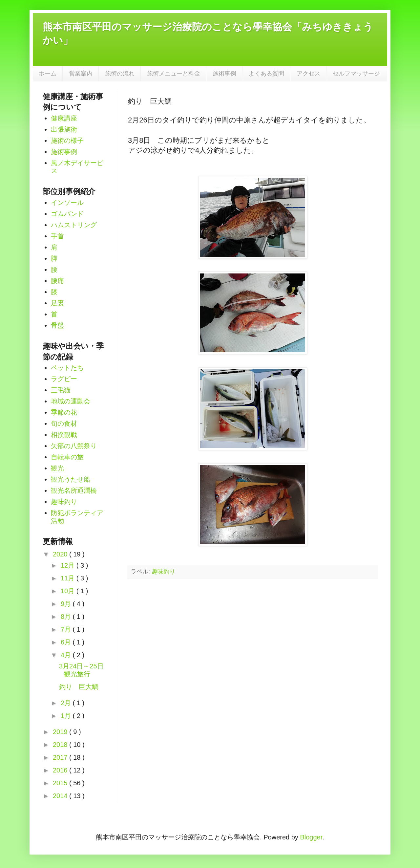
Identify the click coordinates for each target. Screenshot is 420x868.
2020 (61, 554)
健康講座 (64, 118)
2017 (61, 757)
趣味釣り (163, 572)
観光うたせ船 (71, 479)
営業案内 (81, 74)
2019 (61, 732)
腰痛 (57, 281)
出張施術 (64, 129)
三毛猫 (61, 390)
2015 (61, 783)
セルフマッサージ (356, 74)
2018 (61, 745)
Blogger (311, 837)
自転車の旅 (67, 457)
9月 (67, 604)
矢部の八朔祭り (74, 446)
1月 (67, 716)
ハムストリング (74, 225)
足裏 (57, 303)
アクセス (308, 74)
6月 (67, 642)
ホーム (48, 74)
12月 (69, 565)
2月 (67, 703)
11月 (69, 578)
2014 (61, 796)
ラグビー (64, 379)
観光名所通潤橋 (74, 490)
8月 (67, 617)
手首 (57, 236)
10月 (69, 591)
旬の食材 (64, 423)
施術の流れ (120, 74)
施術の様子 (67, 141)
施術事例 (224, 74)
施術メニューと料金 (174, 74)
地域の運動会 (71, 401)
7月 (67, 629)
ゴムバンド (67, 214)
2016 (61, 770)
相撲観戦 (64, 435)
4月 (67, 655)
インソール (67, 203)
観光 (57, 468)
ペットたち (67, 368)
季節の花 (64, 412)
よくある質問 (266, 74)
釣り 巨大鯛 (79, 687)
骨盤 (57, 325)
